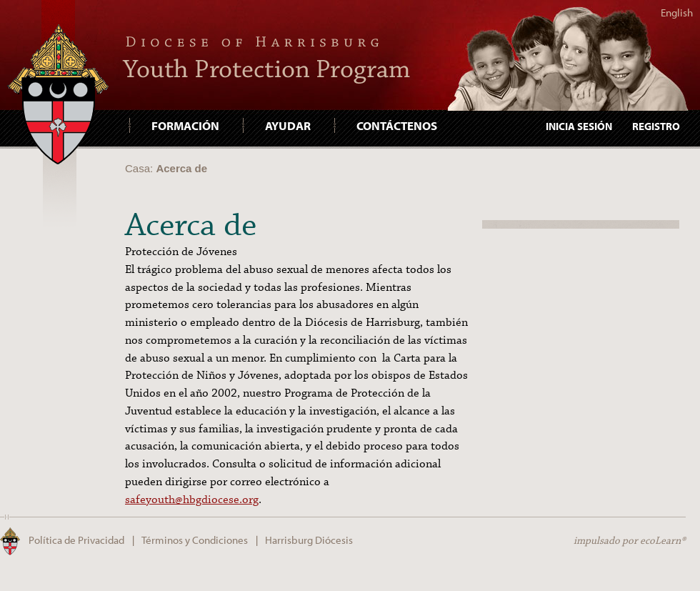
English (677, 13)
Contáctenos (397, 125)
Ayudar (288, 125)
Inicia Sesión (579, 126)
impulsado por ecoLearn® (630, 541)
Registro (656, 126)
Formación (185, 125)
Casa (137, 168)
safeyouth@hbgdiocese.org (192, 500)
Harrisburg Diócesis (309, 540)
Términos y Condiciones (195, 540)
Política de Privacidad (76, 540)
